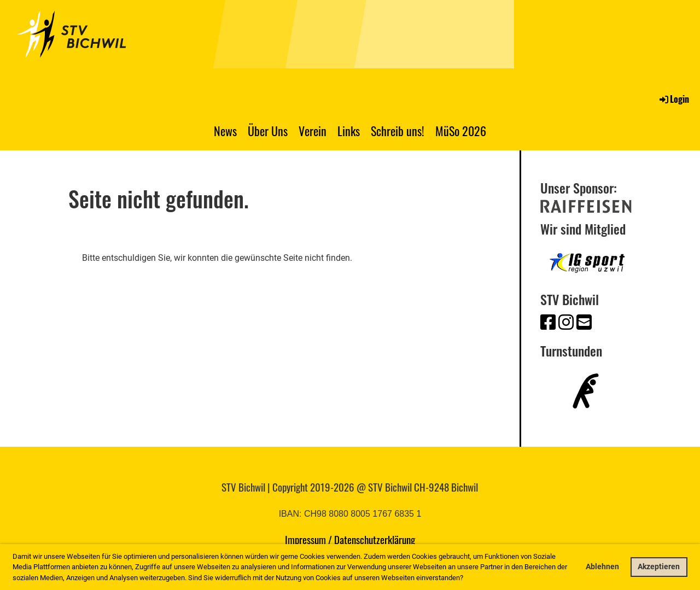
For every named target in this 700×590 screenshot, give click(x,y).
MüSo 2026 (461, 131)
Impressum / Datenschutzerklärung (350, 539)
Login (673, 99)
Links (349, 131)
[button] (466, 578)
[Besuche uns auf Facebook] (548, 323)
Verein (313, 131)
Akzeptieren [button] (659, 567)
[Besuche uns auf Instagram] (566, 323)
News (225, 131)
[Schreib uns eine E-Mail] (584, 323)
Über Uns (268, 131)
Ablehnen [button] (602, 567)
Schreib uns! (398, 131)
